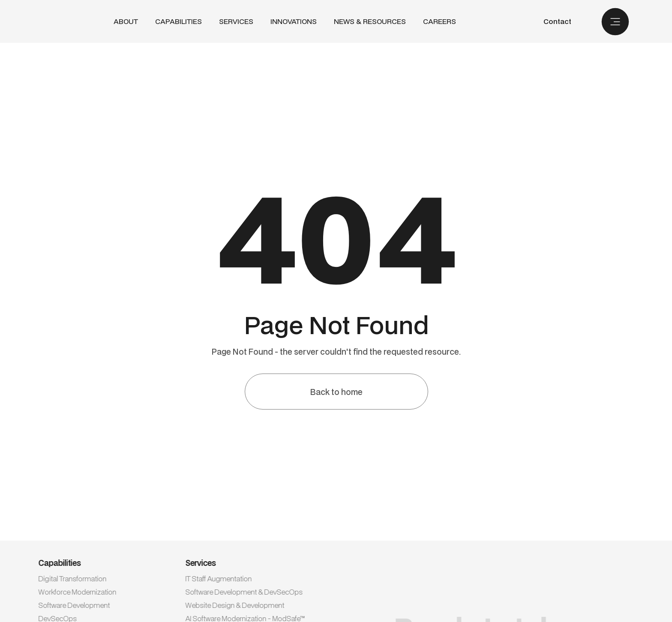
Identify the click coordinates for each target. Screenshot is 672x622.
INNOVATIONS (294, 22)
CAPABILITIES (178, 21)
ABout (126, 22)
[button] (178, 22)
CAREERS (439, 22)
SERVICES (236, 21)
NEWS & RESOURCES (370, 22)
